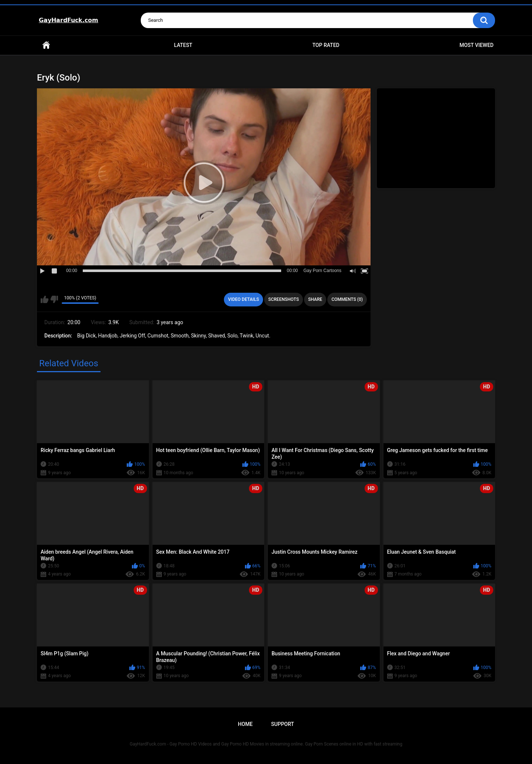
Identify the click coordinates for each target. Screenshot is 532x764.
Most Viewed (477, 45)
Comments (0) (347, 299)
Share (315, 299)
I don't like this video (54, 299)
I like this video (45, 299)
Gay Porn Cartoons (322, 271)
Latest (183, 45)
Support (283, 724)
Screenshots (284, 299)
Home (46, 45)
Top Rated (326, 45)
